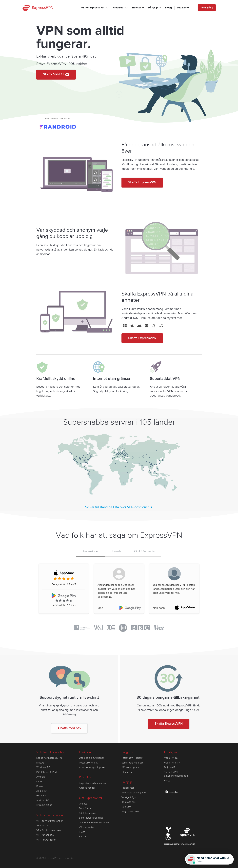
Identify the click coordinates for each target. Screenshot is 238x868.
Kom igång (207, 8)
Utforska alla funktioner (91, 758)
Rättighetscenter (88, 813)
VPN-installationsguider (134, 793)
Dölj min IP (170, 767)
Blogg (168, 8)
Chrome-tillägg (44, 805)
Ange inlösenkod (131, 811)
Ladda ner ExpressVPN (49, 758)
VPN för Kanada (45, 835)
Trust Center (86, 808)
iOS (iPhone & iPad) (47, 772)
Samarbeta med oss (132, 763)
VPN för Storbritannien (49, 830)
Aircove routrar (87, 788)
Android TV (43, 800)
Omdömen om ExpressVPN (94, 823)
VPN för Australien (46, 840)
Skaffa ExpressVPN (142, 182)
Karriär (83, 837)
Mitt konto (183, 8)
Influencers (127, 772)
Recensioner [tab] (91, 551)
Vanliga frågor (129, 797)
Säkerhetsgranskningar (92, 818)
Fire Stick (41, 796)
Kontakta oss (129, 802)
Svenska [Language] (173, 792)
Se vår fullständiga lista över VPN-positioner (119, 507)
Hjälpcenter (128, 788)
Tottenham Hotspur (132, 758)
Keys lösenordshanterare (93, 783)
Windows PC (43, 767)
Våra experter (87, 827)
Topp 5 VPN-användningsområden (176, 774)
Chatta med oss (69, 728)
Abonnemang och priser (92, 767)
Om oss (83, 804)
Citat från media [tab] (144, 551)
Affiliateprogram (130, 767)
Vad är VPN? (171, 758)
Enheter (138, 8)
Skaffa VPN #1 (56, 74)
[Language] (193, 8)
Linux (39, 782)
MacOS (40, 763)
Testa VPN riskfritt (89, 763)
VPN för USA (43, 826)
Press (82, 832)
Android (41, 777)
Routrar (40, 786)
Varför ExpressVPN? (95, 8)
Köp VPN (126, 807)
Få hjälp (155, 8)
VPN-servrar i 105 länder (50, 821)
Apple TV (41, 791)
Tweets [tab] (117, 551)
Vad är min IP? (172, 763)
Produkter (121, 8)
